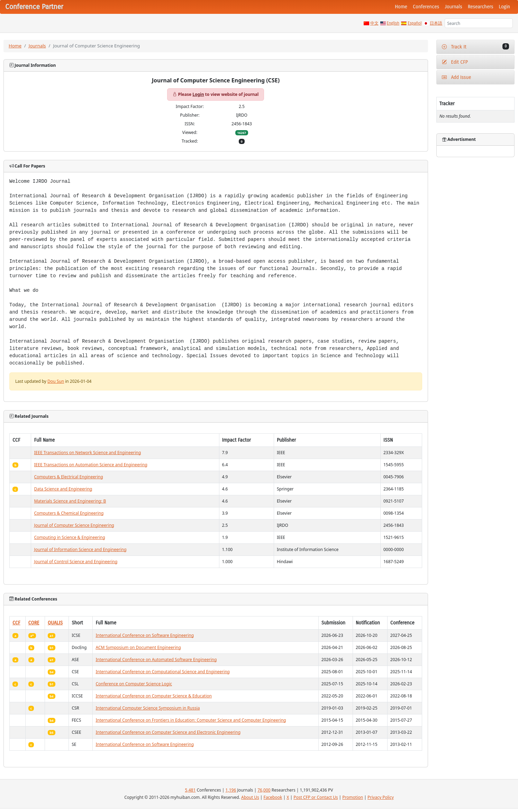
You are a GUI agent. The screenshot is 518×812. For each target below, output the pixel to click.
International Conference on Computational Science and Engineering (163, 672)
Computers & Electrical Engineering (68, 477)
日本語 (436, 23)
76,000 (264, 790)
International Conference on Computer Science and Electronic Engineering (168, 732)
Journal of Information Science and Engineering (80, 549)
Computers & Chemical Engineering (69, 513)
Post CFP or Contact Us (316, 797)
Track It (475, 47)
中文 (374, 23)
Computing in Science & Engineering (69, 537)
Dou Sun (56, 381)
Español (415, 23)
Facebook (273, 797)
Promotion (353, 797)
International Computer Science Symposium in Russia (148, 708)
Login (505, 7)
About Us (250, 797)
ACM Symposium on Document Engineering (138, 647)
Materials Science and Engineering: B (70, 501)
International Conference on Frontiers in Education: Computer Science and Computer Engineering (191, 720)
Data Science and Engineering (63, 489)
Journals (453, 7)
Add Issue (457, 77)
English (393, 23)
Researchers (481, 7)
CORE (34, 623)
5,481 (190, 790)
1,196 (231, 790)
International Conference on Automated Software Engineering (156, 660)
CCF (16, 623)
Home (401, 7)
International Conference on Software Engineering (145, 635)
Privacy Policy (381, 797)
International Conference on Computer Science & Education (154, 696)
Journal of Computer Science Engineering (74, 525)
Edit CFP (455, 62)
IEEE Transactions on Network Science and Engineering (87, 453)
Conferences (426, 7)
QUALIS (55, 623)
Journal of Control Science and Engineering (76, 562)
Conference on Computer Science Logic (134, 684)
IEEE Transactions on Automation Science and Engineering (90, 465)
